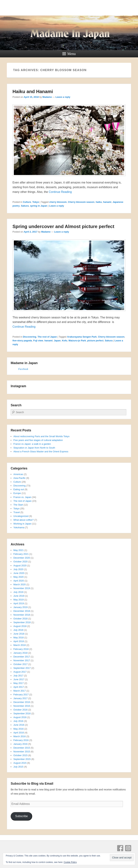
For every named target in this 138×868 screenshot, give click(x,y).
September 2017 (22, 668)
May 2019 (18, 600)
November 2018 (22, 615)
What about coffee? (23, 520)
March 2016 (19, 736)
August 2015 (20, 763)
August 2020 (20, 566)
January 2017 (20, 698)
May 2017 (18, 683)
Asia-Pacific (19, 478)
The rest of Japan (47, 337)
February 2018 (21, 649)
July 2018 (18, 630)
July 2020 (18, 569)
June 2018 (19, 634)
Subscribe (21, 816)
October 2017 (20, 664)
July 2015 (18, 767)
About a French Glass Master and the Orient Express (41, 452)
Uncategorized (21, 516)
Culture (27, 202)
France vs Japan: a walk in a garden (32, 444)
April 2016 (19, 733)
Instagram (128, 848)
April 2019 (19, 603)
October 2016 (20, 710)
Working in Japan (22, 524)
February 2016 (21, 740)
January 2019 (20, 607)
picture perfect (95, 341)
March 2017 (19, 691)
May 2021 (18, 550)
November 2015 (22, 752)
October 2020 (20, 562)
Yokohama (19, 527)
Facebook (23, 369)
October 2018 (20, 619)
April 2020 (19, 581)
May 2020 (18, 577)
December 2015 (22, 748)
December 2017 (22, 657)
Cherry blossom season (81, 202)
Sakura (25, 206)
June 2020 (19, 573)
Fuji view (38, 341)
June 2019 (19, 596)
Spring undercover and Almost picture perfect (63, 226)
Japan (57, 341)
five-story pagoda (22, 341)
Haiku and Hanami (33, 91)
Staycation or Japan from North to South (34, 448)
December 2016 (22, 702)
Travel (17, 512)
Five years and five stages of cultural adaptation (38, 440)
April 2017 (19, 687)
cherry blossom (58, 202)
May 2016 (18, 729)
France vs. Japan (22, 497)
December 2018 (22, 611)
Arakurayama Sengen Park (82, 337)
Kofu (65, 341)
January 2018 (20, 653)
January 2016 (20, 744)
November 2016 (22, 706)
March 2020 (19, 584)
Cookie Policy (70, 862)
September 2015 (22, 759)
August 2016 (20, 717)
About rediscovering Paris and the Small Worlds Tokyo (41, 436)
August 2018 (20, 626)
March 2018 (19, 645)
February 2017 (21, 695)
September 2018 (22, 622)
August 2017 (20, 672)
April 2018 (19, 641)
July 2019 (18, 592)
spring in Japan (39, 206)
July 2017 (18, 676)
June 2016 (19, 725)
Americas (18, 474)
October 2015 (20, 755)
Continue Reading (60, 192)
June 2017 (19, 679)
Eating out (19, 489)
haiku (99, 202)
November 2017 (22, 660)
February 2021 (21, 554)
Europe (17, 493)
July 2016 (18, 721)
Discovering (29, 337)
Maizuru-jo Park (77, 341)
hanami (107, 202)
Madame (47, 97)
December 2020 (22, 558)
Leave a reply (63, 97)
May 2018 (18, 638)
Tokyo (36, 202)
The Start (18, 505)
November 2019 (22, 588)
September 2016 (22, 713)
